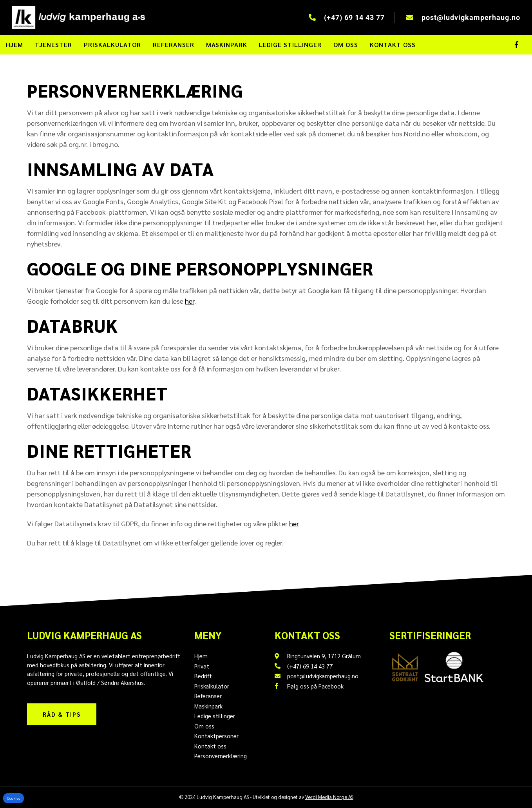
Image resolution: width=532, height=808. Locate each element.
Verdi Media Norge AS (329, 797)
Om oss (346, 44)
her (190, 301)
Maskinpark (227, 44)
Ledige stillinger (290, 44)
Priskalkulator (112, 44)
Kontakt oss (393, 44)
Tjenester (53, 44)
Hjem (14, 44)
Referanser (174, 44)
